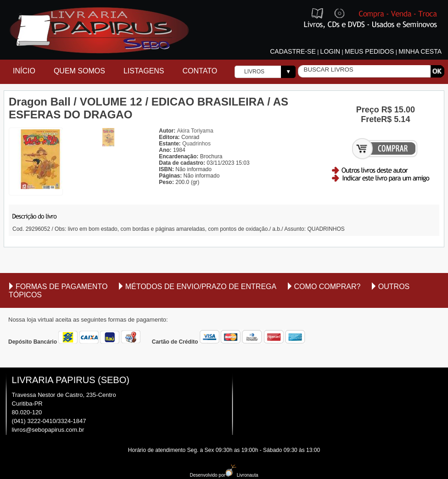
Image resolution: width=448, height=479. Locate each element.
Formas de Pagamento (62, 287)
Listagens (144, 71)
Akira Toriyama (195, 131)
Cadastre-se (293, 51)
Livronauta (242, 475)
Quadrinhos (196, 144)
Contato (200, 71)
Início (24, 71)
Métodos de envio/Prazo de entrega (201, 287)
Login (330, 51)
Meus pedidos (369, 51)
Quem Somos (79, 71)
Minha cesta (420, 51)
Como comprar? (328, 287)
